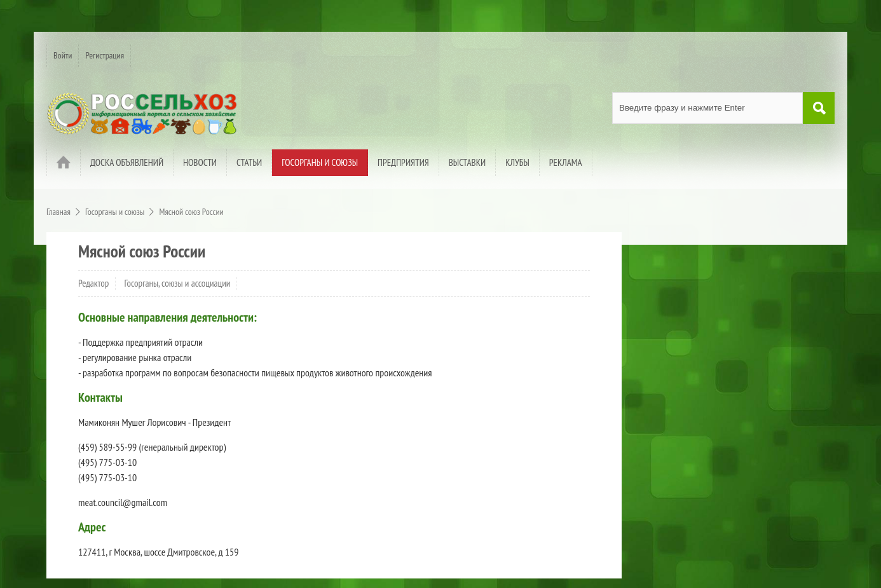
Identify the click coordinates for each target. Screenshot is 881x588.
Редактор (93, 283)
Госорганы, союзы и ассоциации (178, 283)
